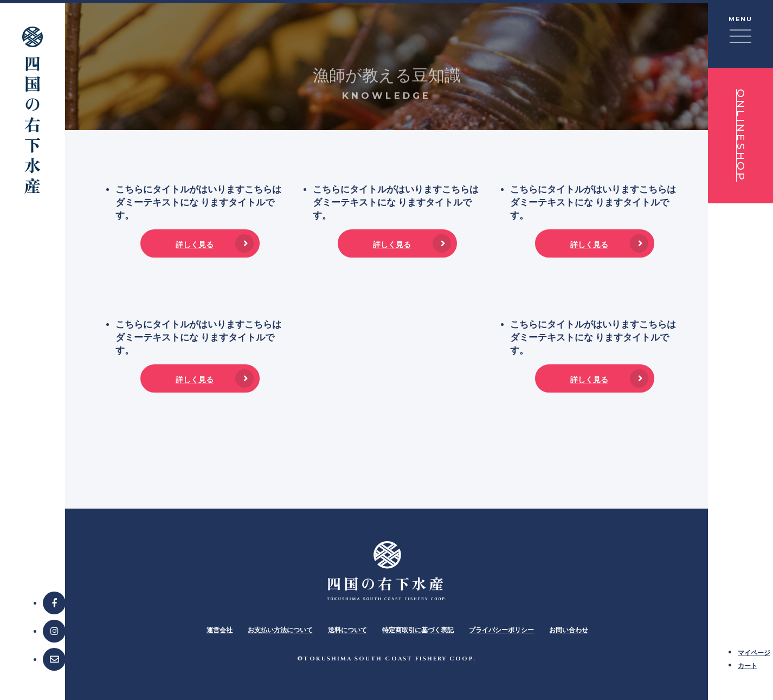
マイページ (754, 653)
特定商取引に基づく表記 (418, 630)
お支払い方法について (280, 630)
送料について (347, 630)
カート (748, 666)
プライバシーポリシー (501, 630)
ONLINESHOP (741, 136)
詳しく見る (195, 244)
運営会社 (220, 630)
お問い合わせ (569, 630)
